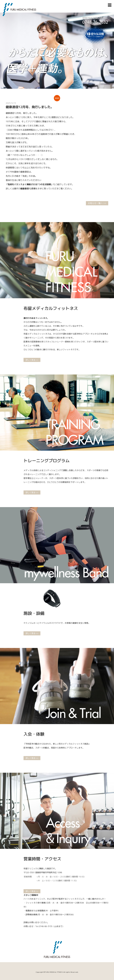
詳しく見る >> (32, 360)
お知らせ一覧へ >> (97, 203)
